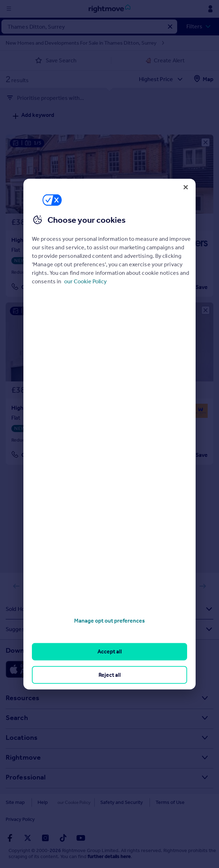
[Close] (186, 187)
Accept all (110, 651)
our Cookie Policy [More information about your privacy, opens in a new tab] (85, 281)
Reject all (110, 674)
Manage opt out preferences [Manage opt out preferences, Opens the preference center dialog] (109, 621)
